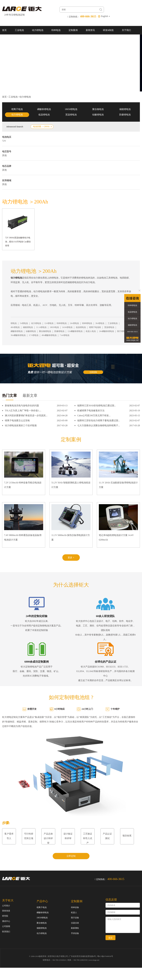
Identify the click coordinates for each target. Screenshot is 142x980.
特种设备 (75, 907)
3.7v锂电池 (34, 335)
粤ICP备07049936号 (105, 956)
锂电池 (14, 323)
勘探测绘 (75, 928)
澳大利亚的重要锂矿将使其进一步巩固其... (26, 415)
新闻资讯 (90, 30)
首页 (4, 30)
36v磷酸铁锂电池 (18, 335)
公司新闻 (6, 926)
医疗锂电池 (122, 331)
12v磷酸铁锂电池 (75, 331)
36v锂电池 (100, 323)
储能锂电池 (125, 109)
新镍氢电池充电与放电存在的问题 (22, 406)
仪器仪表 (75, 923)
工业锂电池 (113, 323)
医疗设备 (75, 918)
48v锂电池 (15, 327)
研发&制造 (108, 30)
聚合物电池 (98, 109)
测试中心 (6, 921)
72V (4, 141)
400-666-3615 (132, 332)
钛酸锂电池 (98, 115)
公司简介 (6, 906)
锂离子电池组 (95, 327)
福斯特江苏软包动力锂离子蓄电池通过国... (99, 420)
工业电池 (19, 30)
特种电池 (56, 30)
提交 (110, 938)
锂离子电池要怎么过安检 (17, 420)
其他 (4, 155)
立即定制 (71, 856)
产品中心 (42, 901)
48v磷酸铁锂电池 (49, 335)
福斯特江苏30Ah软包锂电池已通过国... (97, 406)
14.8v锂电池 (67, 327)
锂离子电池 (17, 109)
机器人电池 (91, 331)
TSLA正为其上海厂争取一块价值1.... (23, 411)
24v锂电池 (74, 323)
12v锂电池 (49, 323)
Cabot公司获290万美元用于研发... (94, 415)
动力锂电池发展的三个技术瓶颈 (21, 425)
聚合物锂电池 (45, 331)
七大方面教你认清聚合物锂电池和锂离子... (99, 425)
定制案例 (73, 30)
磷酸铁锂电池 (44, 109)
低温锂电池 (44, 115)
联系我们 (7, 39)
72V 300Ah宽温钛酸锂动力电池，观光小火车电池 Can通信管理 (18, 242)
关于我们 (126, 30)
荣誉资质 (6, 911)
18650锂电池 (71, 109)
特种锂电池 (62, 323)
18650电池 (54, 327)
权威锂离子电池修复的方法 (91, 411)
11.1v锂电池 (41, 327)
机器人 (74, 913)
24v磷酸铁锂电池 (106, 331)
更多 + (71, 558)
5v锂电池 (24, 323)
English (105, 16)
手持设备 (75, 933)
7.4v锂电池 (65, 335)
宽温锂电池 (71, 115)
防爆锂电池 (125, 115)
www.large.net (94, 960)
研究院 (5, 916)
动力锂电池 (38, 30)
